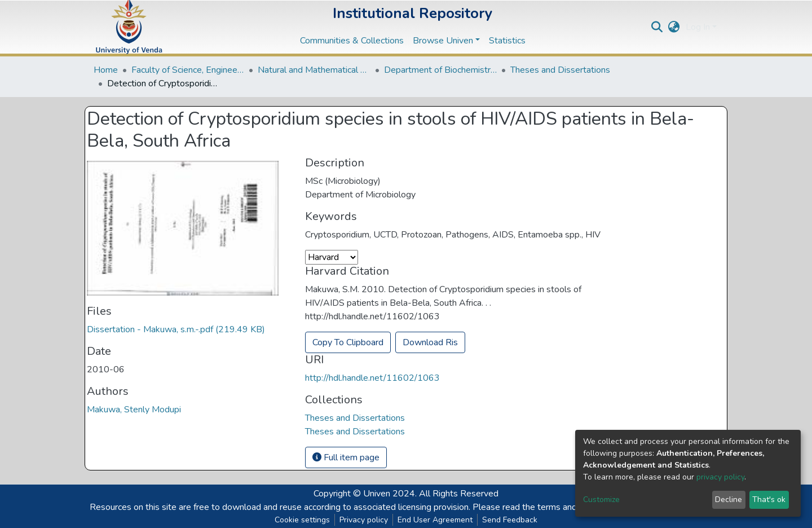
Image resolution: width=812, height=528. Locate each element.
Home (106, 70)
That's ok (769, 500)
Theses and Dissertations (560, 70)
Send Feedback (510, 520)
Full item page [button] (346, 457)
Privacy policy (364, 520)
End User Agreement (435, 520)
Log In (698, 27)
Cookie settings (302, 520)
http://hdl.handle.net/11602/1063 (372, 378)
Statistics (507, 41)
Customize (601, 500)
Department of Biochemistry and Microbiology (440, 70)
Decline (729, 500)
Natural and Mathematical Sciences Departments (314, 70)
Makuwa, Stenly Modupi (134, 410)
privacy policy (720, 477)
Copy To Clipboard (348, 342)
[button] (674, 27)
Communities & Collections (352, 41)
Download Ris (430, 342)
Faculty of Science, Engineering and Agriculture (188, 70)
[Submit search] (657, 27)
